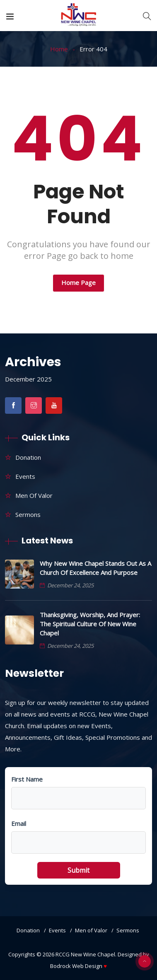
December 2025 (28, 379)
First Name (27, 779)
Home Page (78, 282)
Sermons (28, 514)
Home (59, 49)
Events (25, 476)
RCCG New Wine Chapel (85, 954)
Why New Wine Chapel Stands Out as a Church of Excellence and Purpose (95, 568)
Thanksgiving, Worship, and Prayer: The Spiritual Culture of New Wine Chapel (90, 624)
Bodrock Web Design (78, 966)
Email (19, 823)
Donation (28, 457)
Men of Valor (34, 495)
